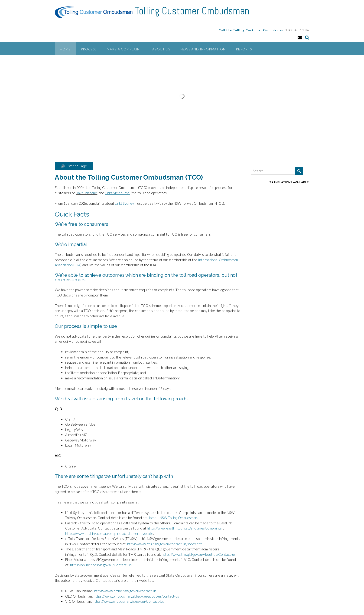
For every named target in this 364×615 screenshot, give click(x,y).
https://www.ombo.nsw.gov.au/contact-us (125, 591)
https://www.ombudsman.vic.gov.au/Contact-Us (128, 601)
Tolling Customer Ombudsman (192, 11)
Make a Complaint (124, 49)
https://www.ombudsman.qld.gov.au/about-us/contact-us (136, 596)
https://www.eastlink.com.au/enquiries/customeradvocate (109, 533)
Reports (244, 49)
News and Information (203, 49)
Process (89, 49)
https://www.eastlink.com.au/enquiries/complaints (184, 528)
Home (65, 49)
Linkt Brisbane (86, 193)
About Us (161, 49)
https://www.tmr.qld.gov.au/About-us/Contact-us (199, 554)
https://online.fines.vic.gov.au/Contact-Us (101, 565)
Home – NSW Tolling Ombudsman (172, 518)
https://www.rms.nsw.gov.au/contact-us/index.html (165, 544)
